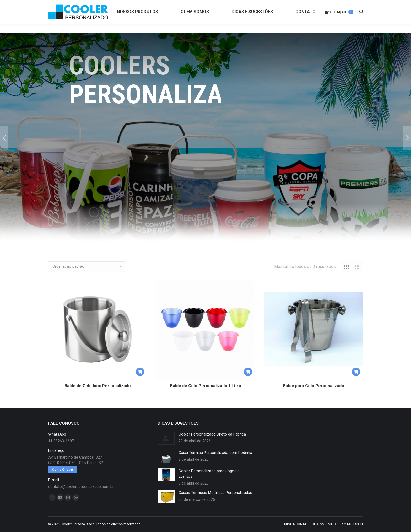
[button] (140, 372)
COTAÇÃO (339, 21)
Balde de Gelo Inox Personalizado (98, 386)
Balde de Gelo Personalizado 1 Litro (206, 386)
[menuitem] (137, 21)
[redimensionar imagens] (166, 438)
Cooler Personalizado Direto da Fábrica (212, 434)
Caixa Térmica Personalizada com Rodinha (215, 453)
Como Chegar (63, 470)
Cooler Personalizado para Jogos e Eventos (209, 474)
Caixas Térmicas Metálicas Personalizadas (215, 493)
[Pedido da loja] (86, 267)
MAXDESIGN (353, 524)
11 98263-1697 (136, 5)
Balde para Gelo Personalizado (314, 386)
